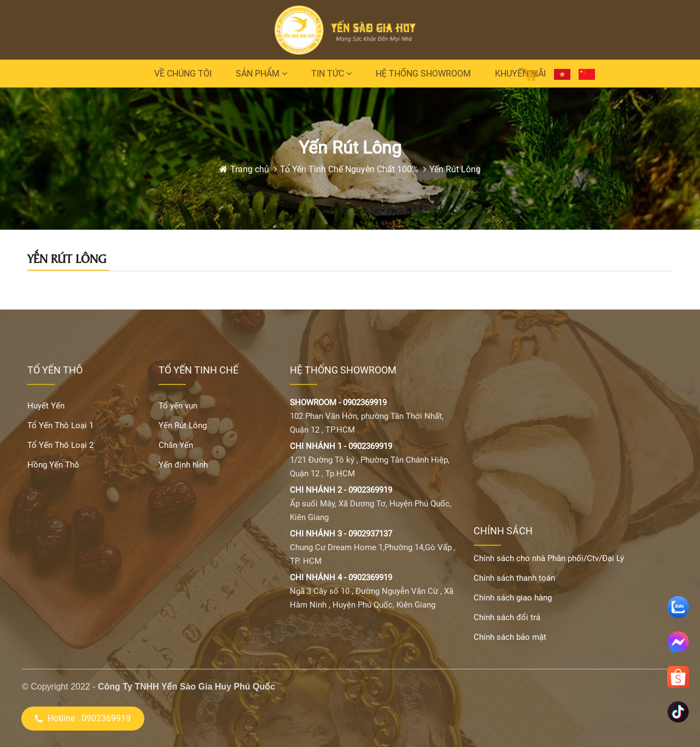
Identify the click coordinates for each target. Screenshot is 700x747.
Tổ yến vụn (178, 406)
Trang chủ (251, 169)
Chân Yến (176, 445)
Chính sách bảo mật (510, 637)
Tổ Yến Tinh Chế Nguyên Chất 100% (349, 169)
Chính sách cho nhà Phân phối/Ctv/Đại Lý (549, 558)
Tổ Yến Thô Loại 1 (60, 425)
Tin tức (331, 74)
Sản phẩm (261, 74)
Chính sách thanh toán (514, 578)
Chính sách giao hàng (513, 598)
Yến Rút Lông (455, 169)
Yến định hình (183, 465)
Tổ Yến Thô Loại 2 (60, 445)
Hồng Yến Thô (53, 465)
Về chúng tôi (183, 74)
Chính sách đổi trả (507, 617)
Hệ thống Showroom (423, 74)
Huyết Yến (46, 406)
